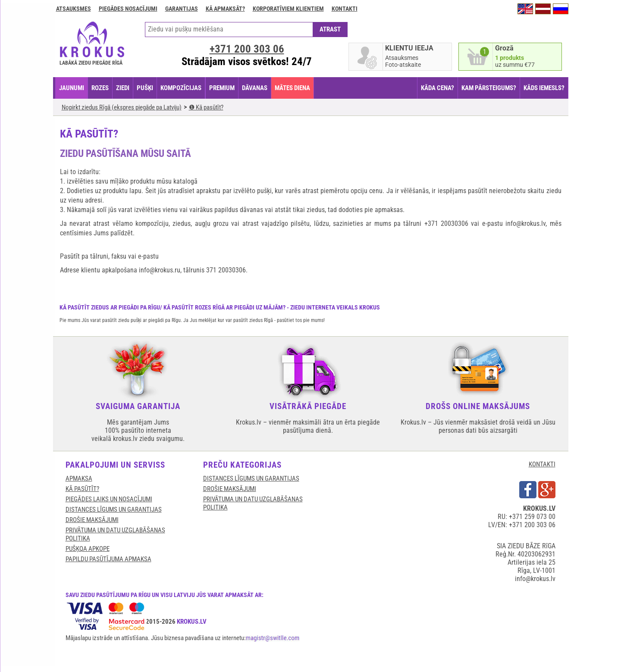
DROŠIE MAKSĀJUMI (92, 520)
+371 (247, 49)
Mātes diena (292, 88)
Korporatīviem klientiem (288, 9)
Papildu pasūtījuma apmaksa (108, 559)
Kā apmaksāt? (225, 9)
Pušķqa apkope (88, 549)
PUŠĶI (145, 88)
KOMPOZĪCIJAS (181, 88)
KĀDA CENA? (438, 88)
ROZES (100, 88)
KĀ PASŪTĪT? (82, 489)
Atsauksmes (74, 9)
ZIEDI (123, 88)
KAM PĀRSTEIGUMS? (489, 88)
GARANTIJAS (182, 9)
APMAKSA (79, 478)
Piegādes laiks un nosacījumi (109, 499)
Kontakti (345, 9)
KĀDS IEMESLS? (544, 88)
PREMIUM (222, 88)
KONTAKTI (542, 464)
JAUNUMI (72, 88)
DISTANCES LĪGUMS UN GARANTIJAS (114, 509)
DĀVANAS (255, 88)
